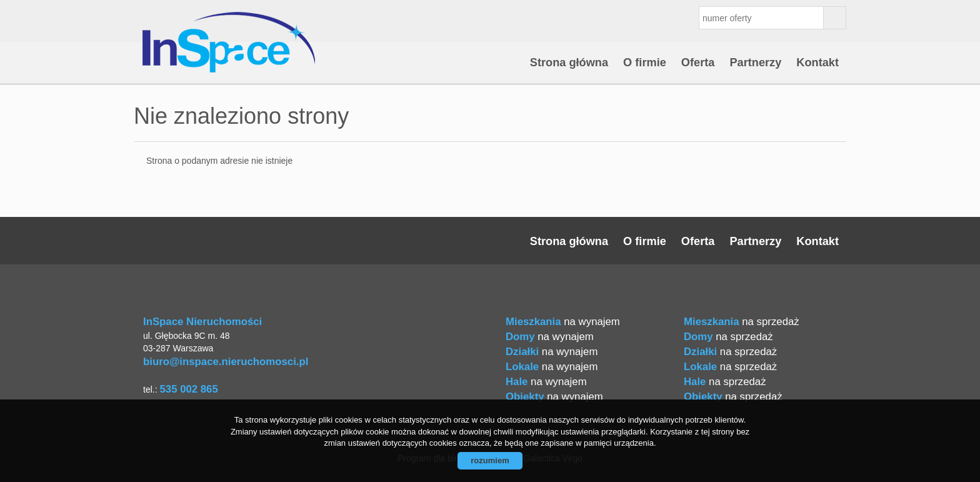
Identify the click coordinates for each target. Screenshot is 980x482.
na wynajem (563, 322)
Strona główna (569, 63)
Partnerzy (755, 63)
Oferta (698, 63)
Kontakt (817, 63)
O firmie (645, 63)
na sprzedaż (742, 322)
